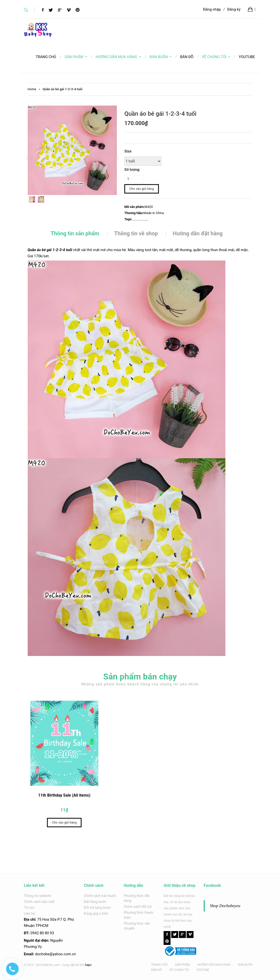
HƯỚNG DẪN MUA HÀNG (118, 57)
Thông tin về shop (136, 233)
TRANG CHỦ (159, 965)
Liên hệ (30, 914)
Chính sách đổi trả (138, 907)
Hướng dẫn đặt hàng (198, 233)
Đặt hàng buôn (95, 902)
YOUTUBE (203, 970)
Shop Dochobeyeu (225, 906)
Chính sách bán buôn (100, 896)
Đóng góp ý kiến (96, 914)
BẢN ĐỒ (157, 970)
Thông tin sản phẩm (75, 233)
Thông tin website (38, 896)
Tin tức (29, 908)
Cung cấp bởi (71, 965)
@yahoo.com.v (62, 954)
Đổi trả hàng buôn (97, 908)
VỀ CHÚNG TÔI (216, 57)
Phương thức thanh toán (139, 915)
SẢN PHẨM (76, 57)
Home (32, 89)
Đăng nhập (212, 9)
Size (128, 151)
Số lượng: (132, 170)
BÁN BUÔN (161, 57)
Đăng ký (234, 9)
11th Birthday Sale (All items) (64, 798)
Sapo (88, 965)
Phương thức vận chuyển (137, 926)
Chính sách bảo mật (39, 902)
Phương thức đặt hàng (137, 898)
